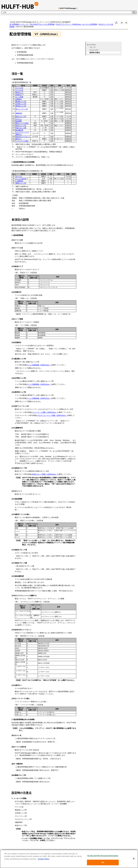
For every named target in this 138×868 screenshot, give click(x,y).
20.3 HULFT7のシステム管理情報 (42, 24)
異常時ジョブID (21, 106)
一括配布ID (19, 181)
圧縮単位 (19, 99)
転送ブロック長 (21, 125)
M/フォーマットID (22, 109)
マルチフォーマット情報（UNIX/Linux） (52, 415)
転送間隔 (19, 121)
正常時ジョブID (21, 104)
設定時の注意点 (95, 52)
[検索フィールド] (69, 12)
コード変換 (19, 97)
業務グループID (21, 183)
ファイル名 (19, 90)
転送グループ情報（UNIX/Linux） (45, 474)
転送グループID (21, 116)
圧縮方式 (19, 94)
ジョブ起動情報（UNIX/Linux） (39, 365)
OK (103, 862)
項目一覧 (92, 47)
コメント (19, 119)
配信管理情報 (91, 45)
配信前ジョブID (21, 101)
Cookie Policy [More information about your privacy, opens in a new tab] (44, 859)
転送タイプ (19, 92)
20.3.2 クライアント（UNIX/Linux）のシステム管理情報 (77, 24)
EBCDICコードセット (23, 136)
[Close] (134, 859)
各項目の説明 (94, 50)
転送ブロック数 (21, 128)
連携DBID (19, 113)
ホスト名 (19, 176)
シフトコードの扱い (22, 141)
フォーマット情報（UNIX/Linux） (45, 412)
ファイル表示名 (21, 179)
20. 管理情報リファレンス (19, 24)
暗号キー (19, 139)
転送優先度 (19, 130)
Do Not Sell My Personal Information (103, 856)
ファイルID (19, 88)
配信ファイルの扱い (22, 123)
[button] (134, 12)
